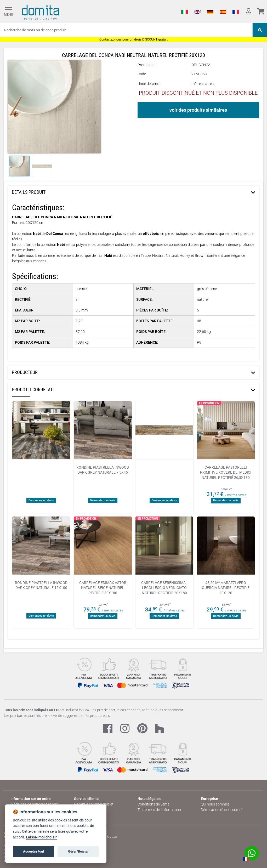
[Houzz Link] (160, 729)
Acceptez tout (33, 851)
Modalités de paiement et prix (34, 804)
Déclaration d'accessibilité (222, 810)
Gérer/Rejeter (78, 851)
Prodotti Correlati (33, 390)
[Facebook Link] (108, 729)
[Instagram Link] (125, 729)
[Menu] (8, 12)
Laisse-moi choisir (41, 837)
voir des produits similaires (198, 110)
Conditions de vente (154, 804)
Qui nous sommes (215, 804)
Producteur (25, 372)
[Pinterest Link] (142, 729)
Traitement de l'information (159, 810)
